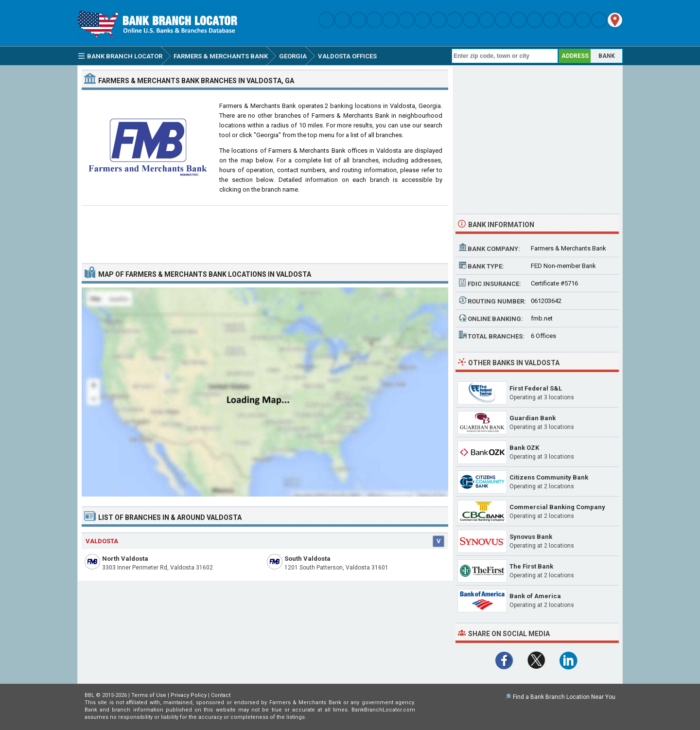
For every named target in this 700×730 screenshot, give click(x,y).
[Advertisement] (265, 231)
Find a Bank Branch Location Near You (564, 697)
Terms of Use (149, 695)
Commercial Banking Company (557, 507)
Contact (221, 695)
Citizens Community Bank (549, 477)
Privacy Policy (189, 695)
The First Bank (531, 566)
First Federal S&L (536, 388)
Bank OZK (524, 448)
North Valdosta (125, 559)
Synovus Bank (531, 537)
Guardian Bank (533, 418)
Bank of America (535, 596)
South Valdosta (307, 559)
